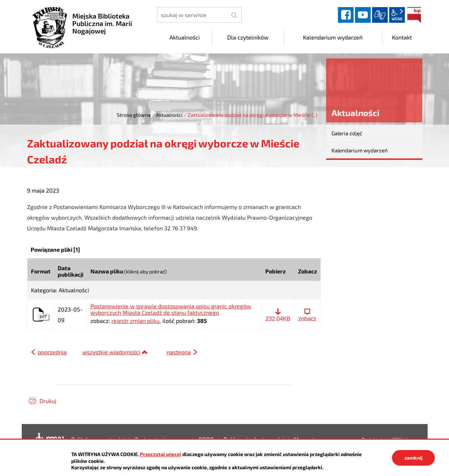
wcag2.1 (397, 15)
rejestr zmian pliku (135, 321)
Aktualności (169, 115)
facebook (346, 15)
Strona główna (134, 115)
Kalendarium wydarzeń (360, 150)
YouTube (363, 15)
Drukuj (48, 401)
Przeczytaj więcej (161, 454)
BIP (414, 15)
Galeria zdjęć (347, 133)
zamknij (414, 458)
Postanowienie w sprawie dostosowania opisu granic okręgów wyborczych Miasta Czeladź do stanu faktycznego (171, 309)
